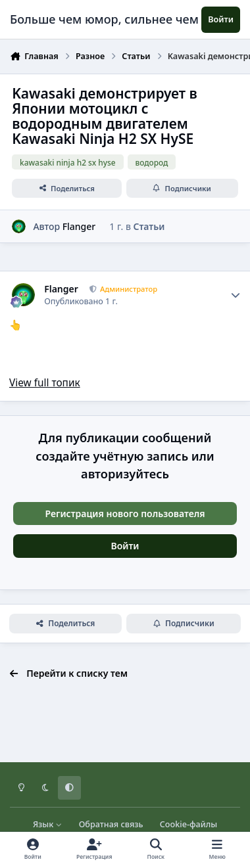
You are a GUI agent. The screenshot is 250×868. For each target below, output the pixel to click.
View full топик (45, 383)
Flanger (79, 226)
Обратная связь (111, 824)
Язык (48, 824)
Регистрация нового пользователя (125, 514)
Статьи (149, 226)
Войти (125, 546)
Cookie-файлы (188, 824)
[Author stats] (236, 295)
